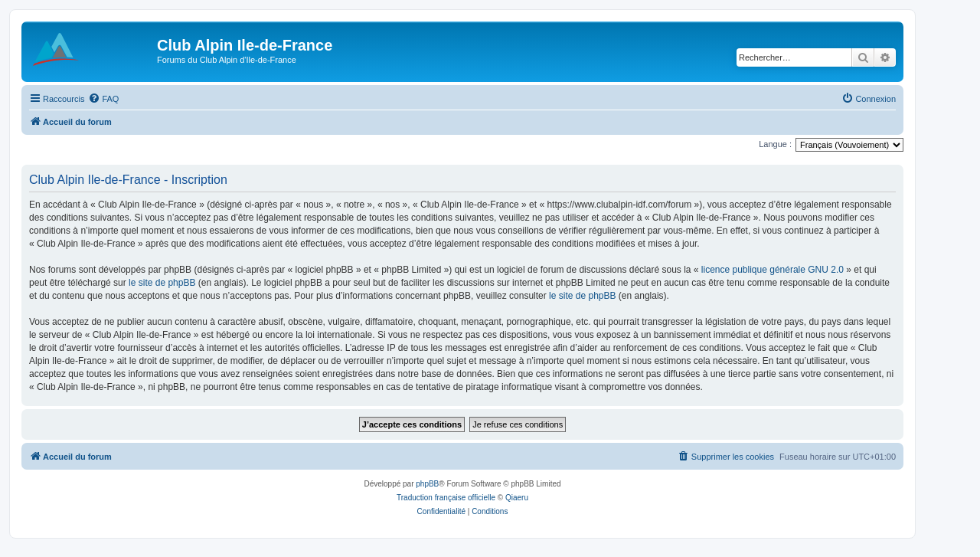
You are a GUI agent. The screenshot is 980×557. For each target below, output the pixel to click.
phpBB (427, 484)
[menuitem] (103, 99)
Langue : (775, 144)
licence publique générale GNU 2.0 (773, 270)
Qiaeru (517, 498)
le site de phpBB (162, 283)
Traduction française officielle (446, 498)
